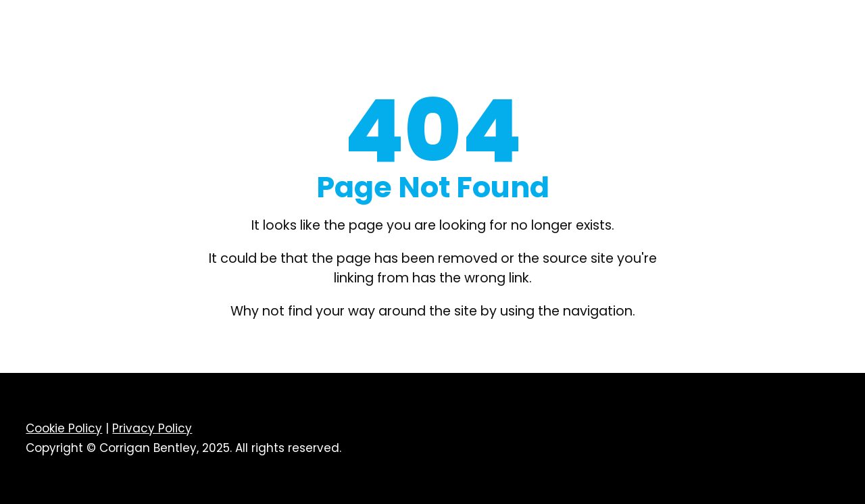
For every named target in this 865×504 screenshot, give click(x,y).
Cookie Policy (64, 428)
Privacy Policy (152, 428)
